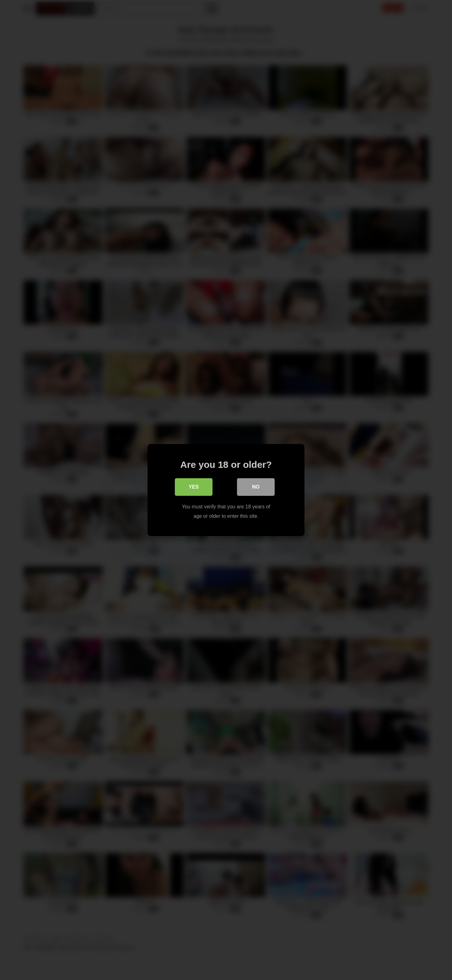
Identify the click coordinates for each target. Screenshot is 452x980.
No (256, 487)
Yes (194, 487)
